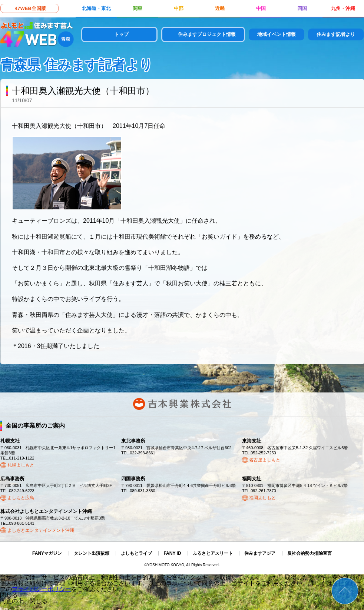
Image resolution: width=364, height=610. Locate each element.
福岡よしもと (262, 498)
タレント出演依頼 (92, 553)
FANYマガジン (47, 553)
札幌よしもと (21, 465)
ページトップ (345, 591)
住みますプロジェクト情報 (207, 34)
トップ (121, 34)
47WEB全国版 (30, 8)
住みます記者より (336, 34)
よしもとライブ (136, 553)
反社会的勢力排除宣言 (310, 553)
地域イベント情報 (277, 34)
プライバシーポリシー (42, 589)
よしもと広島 (21, 498)
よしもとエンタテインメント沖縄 (41, 530)
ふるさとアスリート (213, 553)
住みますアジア (260, 553)
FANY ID (172, 553)
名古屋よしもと (265, 460)
